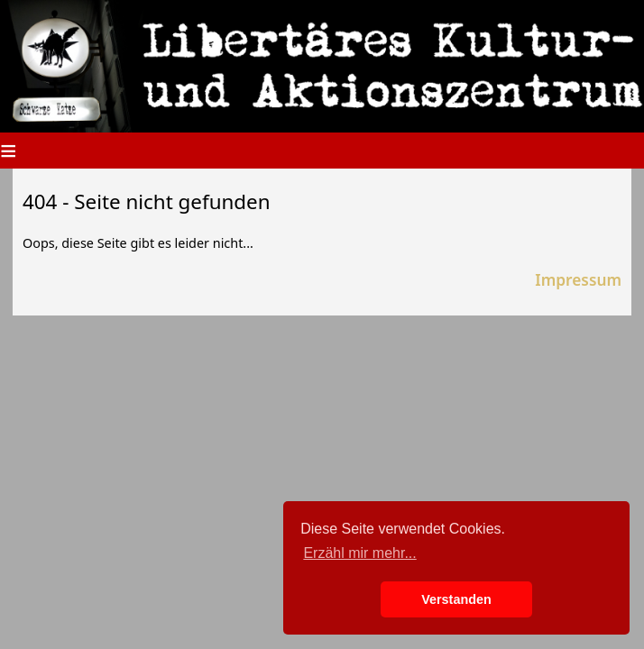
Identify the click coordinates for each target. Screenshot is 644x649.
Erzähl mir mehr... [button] (359, 553)
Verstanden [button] (456, 599)
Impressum (578, 280)
